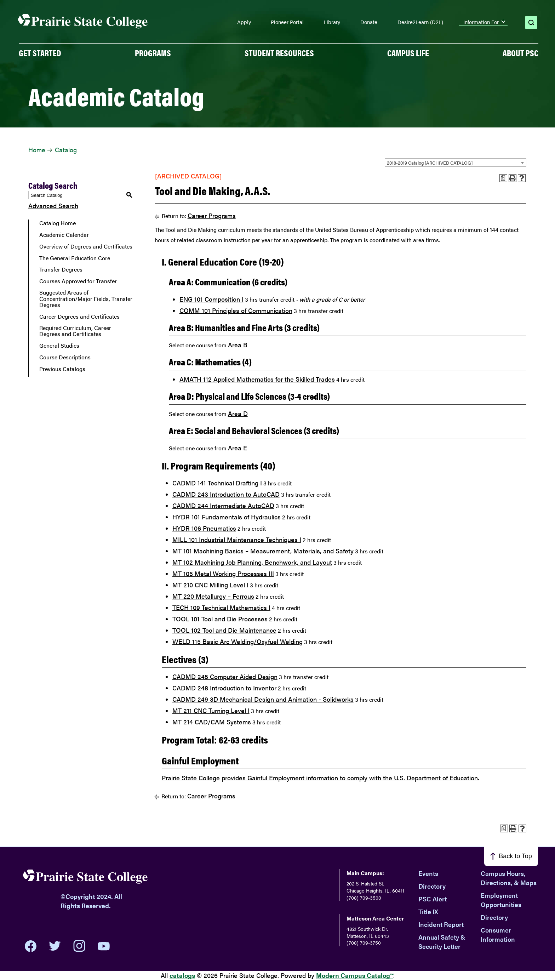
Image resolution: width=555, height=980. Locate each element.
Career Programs (212, 215)
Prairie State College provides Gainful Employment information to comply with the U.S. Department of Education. (321, 778)
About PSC (520, 53)
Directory (432, 886)
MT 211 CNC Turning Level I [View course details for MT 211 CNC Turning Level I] (211, 710)
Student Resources (279, 53)
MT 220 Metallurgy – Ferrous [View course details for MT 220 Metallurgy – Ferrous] (213, 596)
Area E (238, 448)
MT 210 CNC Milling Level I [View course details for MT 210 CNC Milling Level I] (210, 585)
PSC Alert (433, 899)
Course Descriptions (65, 357)
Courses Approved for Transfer (78, 281)
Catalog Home (58, 223)
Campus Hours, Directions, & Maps (509, 878)
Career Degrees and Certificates (79, 317)
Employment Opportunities (501, 900)
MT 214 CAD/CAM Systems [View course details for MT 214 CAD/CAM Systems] (212, 722)
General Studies (59, 346)
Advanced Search (53, 206)
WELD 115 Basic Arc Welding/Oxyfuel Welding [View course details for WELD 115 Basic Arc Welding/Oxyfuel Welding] (238, 641)
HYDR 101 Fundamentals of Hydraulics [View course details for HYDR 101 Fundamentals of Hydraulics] (227, 517)
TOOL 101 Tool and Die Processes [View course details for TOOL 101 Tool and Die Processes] (220, 619)
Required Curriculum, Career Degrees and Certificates (75, 331)
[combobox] (456, 163)
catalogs (182, 975)
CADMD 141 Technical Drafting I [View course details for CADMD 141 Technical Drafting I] (217, 483)
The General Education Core (75, 258)
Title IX (428, 911)
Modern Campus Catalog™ (355, 975)
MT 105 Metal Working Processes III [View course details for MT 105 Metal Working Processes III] (223, 573)
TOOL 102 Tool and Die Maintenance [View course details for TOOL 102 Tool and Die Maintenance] (224, 630)
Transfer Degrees (61, 269)
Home (37, 150)
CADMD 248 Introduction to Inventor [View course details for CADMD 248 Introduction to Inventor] (224, 688)
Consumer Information (498, 935)
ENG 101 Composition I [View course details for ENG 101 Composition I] (211, 299)
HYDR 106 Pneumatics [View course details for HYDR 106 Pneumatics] (204, 528)
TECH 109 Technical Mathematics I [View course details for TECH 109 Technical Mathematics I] (221, 607)
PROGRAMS (153, 53)
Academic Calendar (64, 235)
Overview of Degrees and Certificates (86, 246)
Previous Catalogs (62, 369)
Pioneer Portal (287, 22)
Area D (238, 413)
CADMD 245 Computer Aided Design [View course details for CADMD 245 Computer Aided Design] (225, 676)
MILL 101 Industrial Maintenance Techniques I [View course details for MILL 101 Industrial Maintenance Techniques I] (237, 539)
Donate (369, 22)
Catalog (66, 150)
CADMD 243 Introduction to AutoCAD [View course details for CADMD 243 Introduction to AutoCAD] (226, 494)
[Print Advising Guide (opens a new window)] (503, 178)
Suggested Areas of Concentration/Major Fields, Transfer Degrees (86, 299)
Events (428, 873)
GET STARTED (40, 53)
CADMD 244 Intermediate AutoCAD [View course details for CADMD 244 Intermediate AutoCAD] (223, 505)
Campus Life (408, 53)
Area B (238, 345)
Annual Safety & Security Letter (442, 942)
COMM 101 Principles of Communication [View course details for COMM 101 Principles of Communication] (236, 310)
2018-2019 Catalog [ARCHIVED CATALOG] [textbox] (430, 163)
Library (332, 22)
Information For (481, 22)
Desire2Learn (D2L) (420, 22)
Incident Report (441, 924)
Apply (244, 22)
